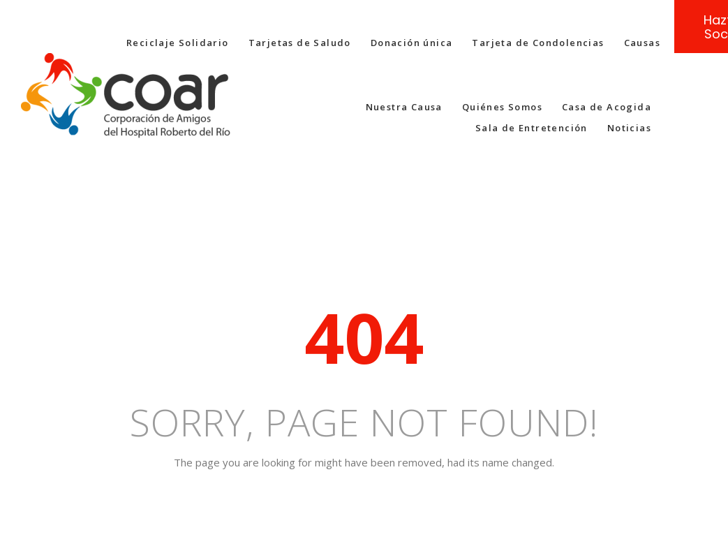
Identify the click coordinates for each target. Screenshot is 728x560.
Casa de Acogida (607, 107)
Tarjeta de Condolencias (538, 43)
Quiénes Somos (502, 107)
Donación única (412, 43)
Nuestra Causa (404, 107)
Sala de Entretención (532, 128)
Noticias (629, 128)
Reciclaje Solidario (178, 43)
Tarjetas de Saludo (300, 43)
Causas (642, 43)
